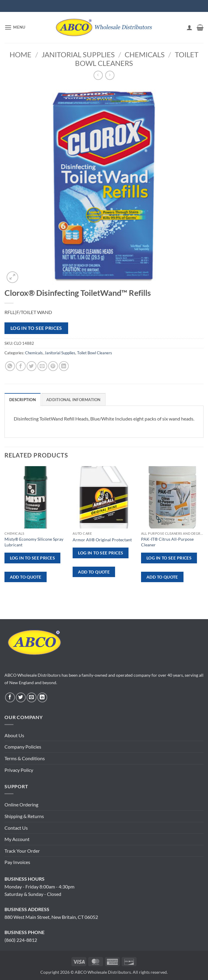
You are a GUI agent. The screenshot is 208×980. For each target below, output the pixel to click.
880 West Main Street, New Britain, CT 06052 (51, 917)
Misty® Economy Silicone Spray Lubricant (34, 542)
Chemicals (145, 54)
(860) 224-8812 (21, 940)
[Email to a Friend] (42, 366)
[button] (15, 27)
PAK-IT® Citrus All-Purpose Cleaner (167, 542)
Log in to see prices (36, 328)
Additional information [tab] (74, 400)
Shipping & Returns (24, 816)
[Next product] (98, 75)
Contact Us (16, 828)
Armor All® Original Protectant (102, 540)
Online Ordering (21, 804)
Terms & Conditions (25, 758)
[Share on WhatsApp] (10, 366)
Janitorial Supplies (78, 54)
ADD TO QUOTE (26, 577)
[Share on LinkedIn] (64, 366)
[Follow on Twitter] (21, 697)
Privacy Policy (19, 770)
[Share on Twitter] (32, 366)
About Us (14, 735)
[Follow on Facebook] (10, 697)
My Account (17, 839)
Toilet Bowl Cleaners (95, 353)
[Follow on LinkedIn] (42, 697)
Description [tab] (23, 400)
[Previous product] (110, 75)
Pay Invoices (17, 862)
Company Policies (23, 747)
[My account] (189, 27)
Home (20, 54)
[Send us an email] (32, 697)
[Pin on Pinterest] (53, 366)
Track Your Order (22, 851)
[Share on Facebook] (21, 366)
